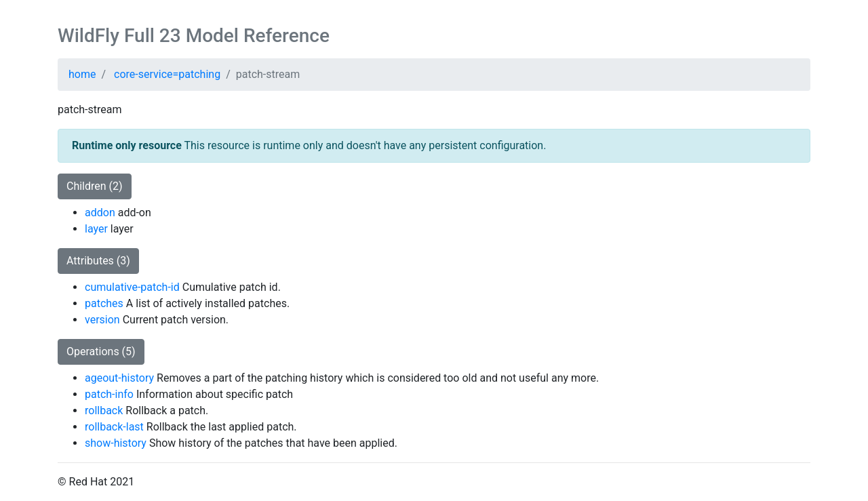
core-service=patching (167, 74)
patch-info (109, 394)
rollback (104, 410)
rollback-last (114, 427)
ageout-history (119, 378)
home (82, 74)
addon (100, 213)
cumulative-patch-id (132, 287)
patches (104, 303)
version (102, 320)
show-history (116, 443)
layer (96, 229)
